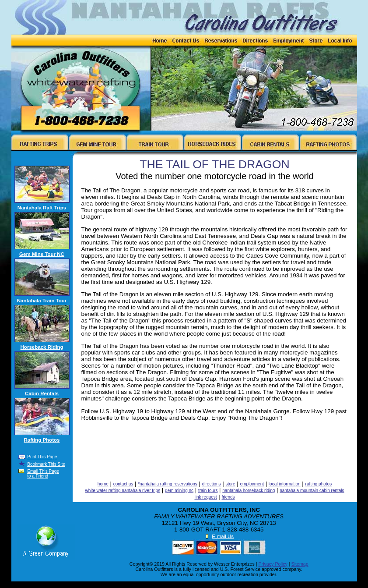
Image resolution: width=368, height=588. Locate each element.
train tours (208, 491)
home (103, 484)
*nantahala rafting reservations (168, 484)
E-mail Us (223, 536)
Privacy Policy (273, 564)
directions (212, 484)
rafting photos (319, 484)
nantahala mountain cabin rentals (312, 491)
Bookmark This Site (46, 464)
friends (228, 497)
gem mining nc (179, 491)
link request (205, 497)
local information (285, 484)
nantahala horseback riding (249, 491)
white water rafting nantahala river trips (123, 491)
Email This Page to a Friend (43, 474)
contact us (123, 484)
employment (252, 484)
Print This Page (42, 457)
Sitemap (300, 564)
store (230, 484)
